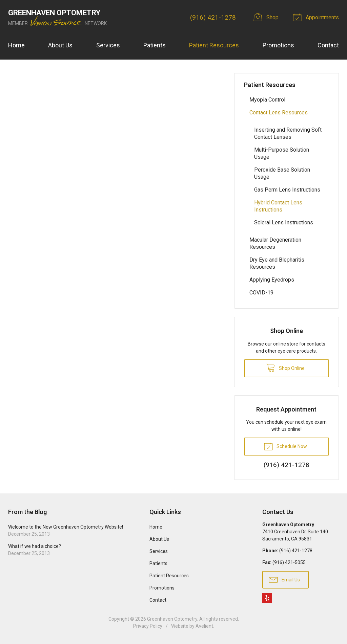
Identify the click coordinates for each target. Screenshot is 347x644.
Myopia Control (267, 100)
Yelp (267, 598)
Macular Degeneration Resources (275, 243)
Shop (267, 17)
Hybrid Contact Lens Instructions (278, 206)
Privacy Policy (148, 626)
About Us (60, 45)
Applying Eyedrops (272, 280)
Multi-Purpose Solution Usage (282, 153)
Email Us (284, 579)
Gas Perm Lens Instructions (287, 190)
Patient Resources (214, 45)
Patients (155, 45)
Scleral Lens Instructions (284, 223)
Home (16, 45)
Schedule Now (285, 446)
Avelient (204, 626)
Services (108, 45)
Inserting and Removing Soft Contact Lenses (288, 133)
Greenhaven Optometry (172, 619)
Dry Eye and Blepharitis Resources (277, 263)
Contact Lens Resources (279, 113)
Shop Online (285, 368)
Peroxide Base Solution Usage (282, 173)
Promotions (278, 45)
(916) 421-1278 (213, 17)
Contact (328, 45)
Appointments (317, 17)
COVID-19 (261, 293)
